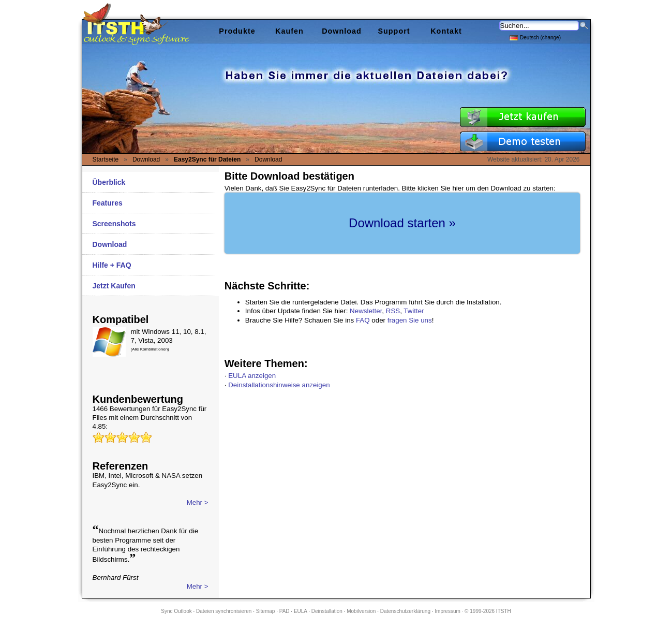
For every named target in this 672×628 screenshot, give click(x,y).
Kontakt (446, 31)
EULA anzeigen (252, 376)
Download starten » (402, 223)
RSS (393, 311)
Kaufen (289, 31)
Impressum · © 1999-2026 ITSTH (473, 611)
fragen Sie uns (410, 320)
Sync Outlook (176, 611)
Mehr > (198, 502)
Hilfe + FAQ (112, 265)
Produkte (237, 31)
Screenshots (114, 224)
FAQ (363, 320)
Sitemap (266, 611)
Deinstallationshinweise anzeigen (279, 385)
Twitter (414, 311)
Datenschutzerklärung (405, 611)
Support (394, 31)
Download (110, 244)
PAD (285, 611)
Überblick (109, 182)
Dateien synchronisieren (224, 611)
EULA (301, 611)
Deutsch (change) (535, 37)
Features (108, 203)
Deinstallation (327, 611)
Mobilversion (361, 611)
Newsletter (366, 311)
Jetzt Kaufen (114, 286)
